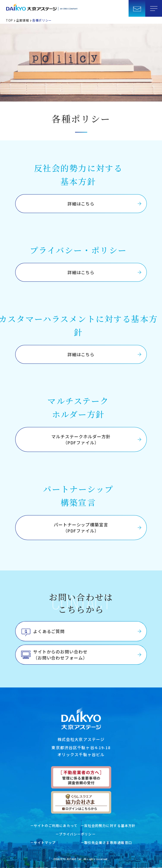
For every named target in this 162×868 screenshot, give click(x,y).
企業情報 (22, 20)
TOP (9, 20)
